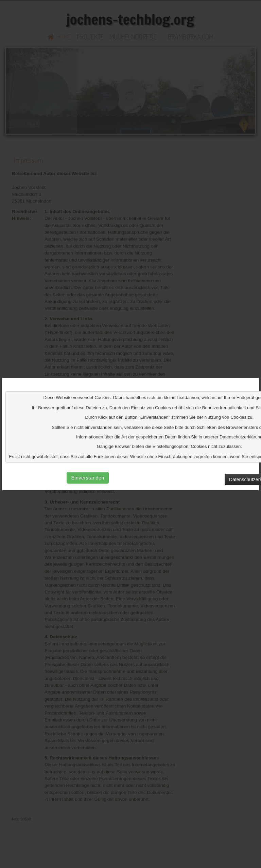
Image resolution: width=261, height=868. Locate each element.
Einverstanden (88, 478)
